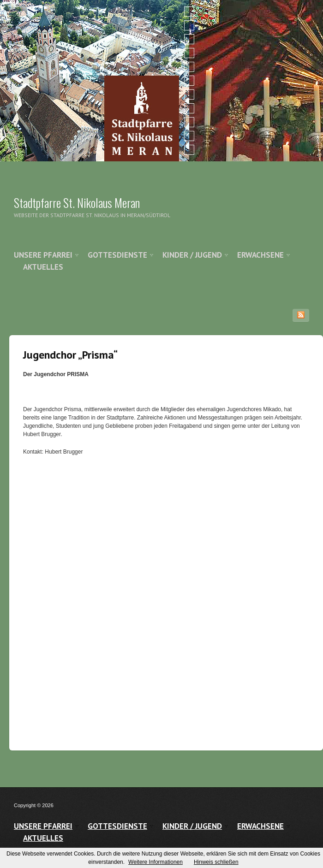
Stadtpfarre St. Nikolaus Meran (77, 203)
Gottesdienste (117, 255)
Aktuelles (43, 267)
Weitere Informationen (156, 862)
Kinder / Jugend (192, 255)
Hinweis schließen (216, 862)
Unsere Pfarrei (43, 255)
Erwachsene (260, 255)
